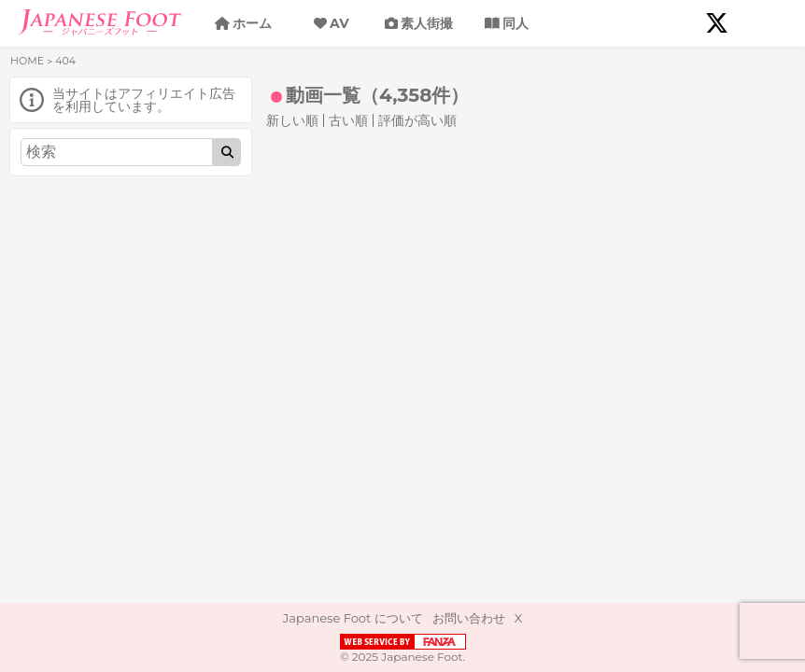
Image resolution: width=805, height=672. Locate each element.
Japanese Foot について (353, 618)
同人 (515, 23)
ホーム (252, 23)
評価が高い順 (417, 120)
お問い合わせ (469, 618)
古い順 (348, 120)
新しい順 (292, 120)
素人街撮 (427, 23)
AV (339, 23)
